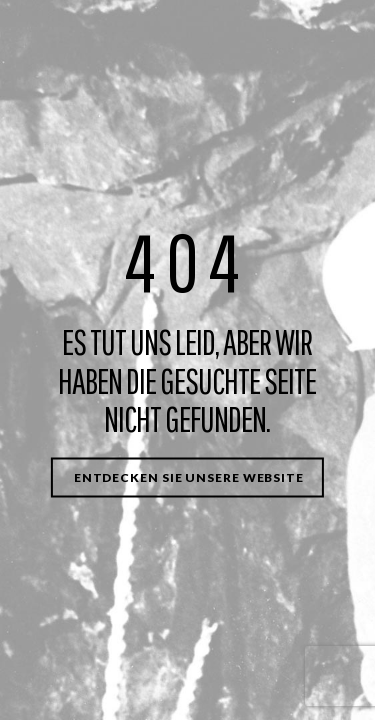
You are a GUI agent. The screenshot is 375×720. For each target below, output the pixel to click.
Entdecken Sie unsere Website (189, 476)
